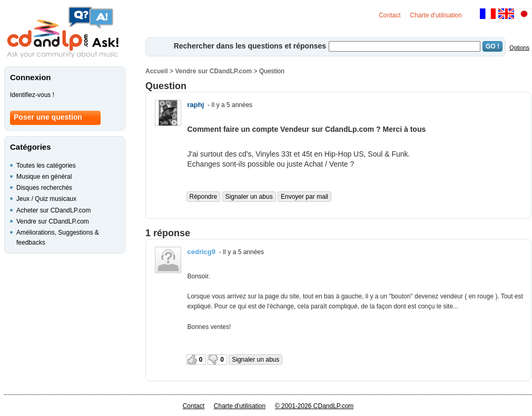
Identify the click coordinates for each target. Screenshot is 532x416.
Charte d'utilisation (436, 15)
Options (519, 47)
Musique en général (44, 177)
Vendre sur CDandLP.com (213, 71)
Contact (390, 15)
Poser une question (48, 117)
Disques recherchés (44, 188)
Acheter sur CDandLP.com (53, 210)
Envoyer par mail (304, 197)
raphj (196, 105)
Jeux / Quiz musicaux (46, 199)
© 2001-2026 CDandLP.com (314, 406)
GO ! (492, 46)
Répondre (204, 197)
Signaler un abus (249, 197)
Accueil (157, 71)
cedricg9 (201, 252)
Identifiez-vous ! (32, 95)
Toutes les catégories (46, 166)
